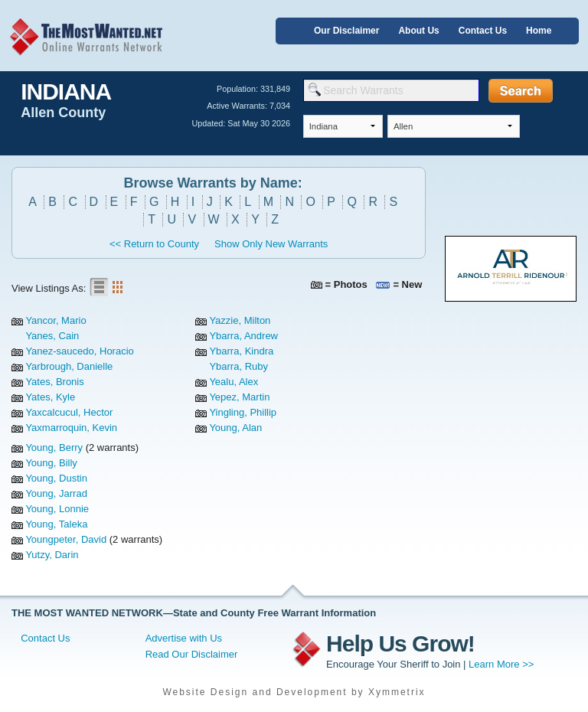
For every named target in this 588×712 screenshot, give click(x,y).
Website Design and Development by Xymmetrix (294, 692)
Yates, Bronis (54, 382)
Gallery (117, 287)
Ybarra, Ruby (238, 366)
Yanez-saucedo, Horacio (79, 351)
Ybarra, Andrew (243, 336)
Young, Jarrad (56, 493)
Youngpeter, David (66, 539)
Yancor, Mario (56, 320)
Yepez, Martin (239, 397)
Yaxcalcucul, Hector (69, 412)
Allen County (63, 113)
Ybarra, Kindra (241, 351)
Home (539, 31)
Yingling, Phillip (243, 412)
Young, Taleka (56, 524)
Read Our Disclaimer (192, 654)
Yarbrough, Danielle (69, 366)
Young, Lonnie (57, 509)
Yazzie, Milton (240, 320)
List (99, 287)
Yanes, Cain (52, 336)
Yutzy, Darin (52, 555)
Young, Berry (54, 447)
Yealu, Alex (234, 382)
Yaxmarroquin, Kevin (71, 428)
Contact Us (483, 31)
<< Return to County (154, 244)
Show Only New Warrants (271, 244)
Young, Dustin (56, 478)
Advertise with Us (184, 638)
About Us (418, 31)
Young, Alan (235, 428)
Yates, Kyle (50, 397)
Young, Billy (51, 463)
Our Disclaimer (346, 31)
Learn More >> (501, 664)
